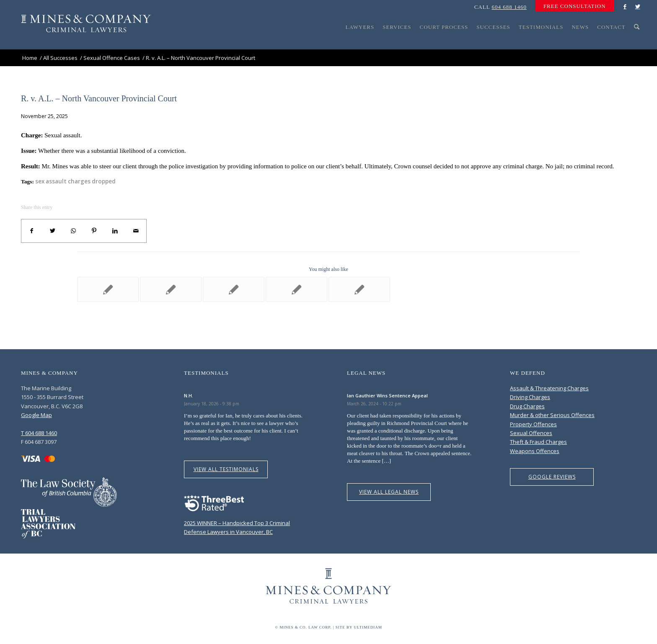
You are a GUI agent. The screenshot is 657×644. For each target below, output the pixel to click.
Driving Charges (530, 397)
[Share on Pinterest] (94, 231)
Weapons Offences (535, 451)
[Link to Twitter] (638, 6)
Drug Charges (527, 406)
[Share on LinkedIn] (115, 231)
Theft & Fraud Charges (538, 442)
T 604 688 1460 (39, 433)
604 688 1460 (509, 7)
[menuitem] (573, 6)
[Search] (637, 43)
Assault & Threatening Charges (549, 388)
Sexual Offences (531, 433)
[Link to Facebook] (625, 6)
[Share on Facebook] (32, 231)
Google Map (36, 415)
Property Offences (533, 424)
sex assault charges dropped (75, 181)
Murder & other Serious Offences (552, 415)
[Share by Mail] (136, 231)
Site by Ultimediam (359, 627)
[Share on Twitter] (53, 231)
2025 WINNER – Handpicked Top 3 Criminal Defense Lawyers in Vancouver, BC (237, 523)
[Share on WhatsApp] (73, 231)
